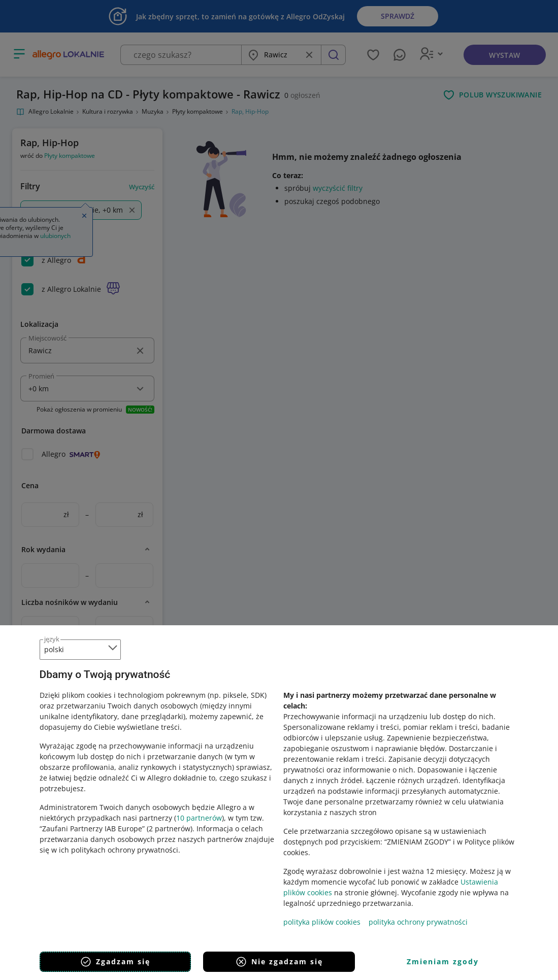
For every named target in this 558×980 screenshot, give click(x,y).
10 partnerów (199, 818)
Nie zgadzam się (279, 962)
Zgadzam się (115, 962)
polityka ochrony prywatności (418, 922)
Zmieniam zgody (443, 961)
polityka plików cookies (322, 922)
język (52, 639)
